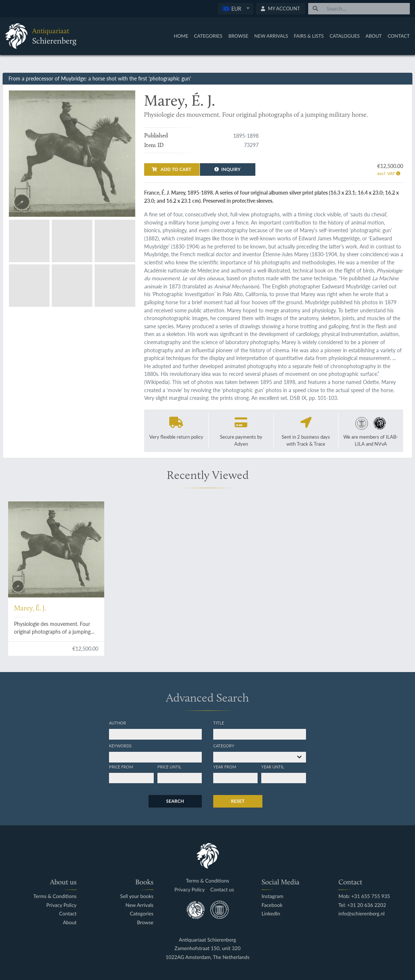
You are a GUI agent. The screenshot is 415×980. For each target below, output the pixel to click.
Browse (238, 36)
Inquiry (227, 169)
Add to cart (171, 169)
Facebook (272, 905)
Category (224, 746)
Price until (169, 767)
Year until (273, 767)
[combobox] (236, 9)
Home (181, 36)
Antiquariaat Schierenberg (207, 940)
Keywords (120, 746)
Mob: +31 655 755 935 (364, 896)
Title (219, 723)
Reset (238, 801)
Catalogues (345, 36)
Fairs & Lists (309, 36)
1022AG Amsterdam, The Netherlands (207, 957)
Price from (121, 767)
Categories (208, 36)
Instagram (273, 896)
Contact (399, 36)
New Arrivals (271, 36)
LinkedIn (271, 914)
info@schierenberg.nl (362, 914)
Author (118, 723)
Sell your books (137, 896)
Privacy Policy (61, 905)
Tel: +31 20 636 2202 (362, 905)
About (374, 36)
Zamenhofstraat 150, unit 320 (207, 948)
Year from (225, 767)
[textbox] (235, 8)
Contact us (222, 890)
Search (175, 801)
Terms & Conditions (55, 896)
